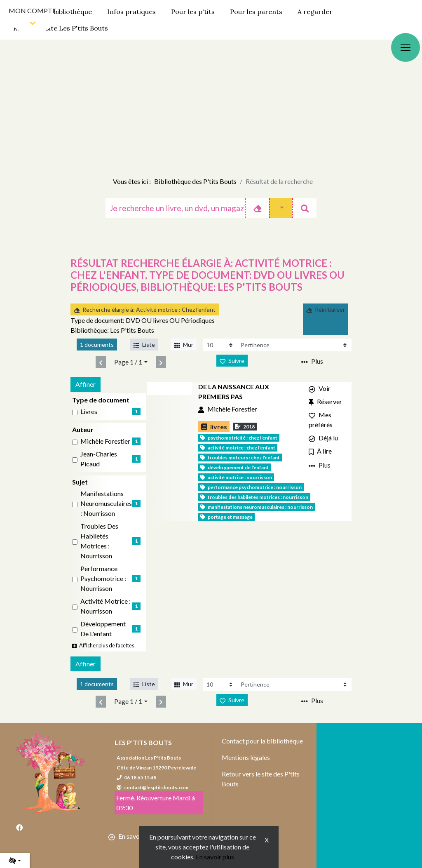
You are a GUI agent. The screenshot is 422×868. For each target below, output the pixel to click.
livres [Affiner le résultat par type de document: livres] (89, 411)
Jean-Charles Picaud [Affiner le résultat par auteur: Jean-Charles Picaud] (99, 459)
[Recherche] (175, 208)
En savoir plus (215, 857)
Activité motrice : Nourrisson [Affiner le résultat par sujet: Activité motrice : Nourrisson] (105, 606)
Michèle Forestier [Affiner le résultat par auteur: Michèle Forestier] (105, 441)
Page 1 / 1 (128, 362)
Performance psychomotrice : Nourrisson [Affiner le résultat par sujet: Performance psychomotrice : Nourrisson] (103, 578)
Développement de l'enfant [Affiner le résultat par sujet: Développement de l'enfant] (103, 629)
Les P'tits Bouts (143, 742)
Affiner (86, 384)
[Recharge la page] (220, 345)
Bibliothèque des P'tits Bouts (195, 181)
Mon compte (32, 11)
